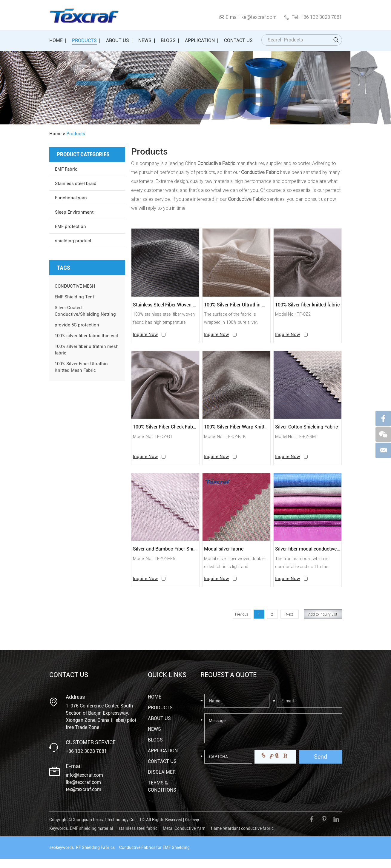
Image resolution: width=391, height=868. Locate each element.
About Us (118, 40)
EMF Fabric (67, 169)
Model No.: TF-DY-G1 (155, 442)
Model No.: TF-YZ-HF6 (156, 567)
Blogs (168, 40)
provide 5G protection (78, 325)
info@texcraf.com (84, 785)
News (145, 40)
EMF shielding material (92, 838)
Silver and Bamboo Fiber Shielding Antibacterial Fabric (165, 557)
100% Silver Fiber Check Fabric (165, 431)
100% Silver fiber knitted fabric (308, 306)
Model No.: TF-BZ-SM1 (299, 442)
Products (84, 40)
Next (289, 624)
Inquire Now (146, 338)
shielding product (73, 241)
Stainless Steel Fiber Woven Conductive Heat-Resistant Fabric (165, 306)
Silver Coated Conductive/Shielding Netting (86, 311)
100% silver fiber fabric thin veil (83, 339)
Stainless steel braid (76, 183)
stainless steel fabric (138, 838)
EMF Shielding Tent (75, 297)
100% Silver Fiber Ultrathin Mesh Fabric (236, 306)
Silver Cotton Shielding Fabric (308, 431)
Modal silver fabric (226, 557)
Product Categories (85, 155)
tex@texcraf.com (83, 799)
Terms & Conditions (162, 796)
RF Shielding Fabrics (95, 857)
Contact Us (238, 40)
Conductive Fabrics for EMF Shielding (154, 857)
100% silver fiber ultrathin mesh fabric (82, 356)
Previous (242, 624)
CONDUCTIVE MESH (76, 286)
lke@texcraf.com (258, 17)
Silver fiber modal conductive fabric (308, 557)
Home (56, 40)
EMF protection (71, 226)
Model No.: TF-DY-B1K (227, 442)
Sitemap (193, 830)
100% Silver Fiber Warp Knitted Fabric (236, 431)
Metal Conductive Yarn (184, 838)
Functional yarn (72, 198)
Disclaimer (162, 782)
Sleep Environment (75, 212)
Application (200, 40)
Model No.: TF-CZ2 (295, 316)
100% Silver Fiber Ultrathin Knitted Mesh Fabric (83, 373)
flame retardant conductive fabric (242, 838)
